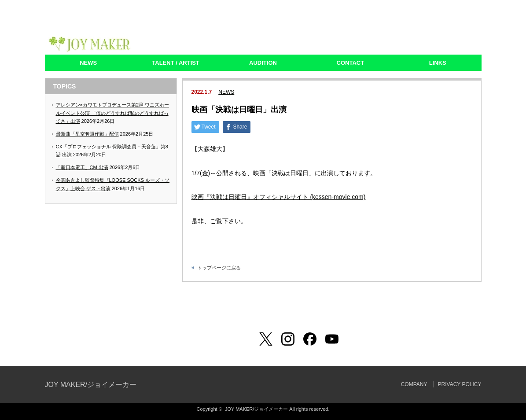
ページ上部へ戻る (518, 295)
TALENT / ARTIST (176, 63)
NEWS (88, 63)
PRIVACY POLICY (460, 384)
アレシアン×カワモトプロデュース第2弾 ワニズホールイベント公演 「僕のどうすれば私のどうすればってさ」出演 (113, 113)
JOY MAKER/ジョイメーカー (91, 385)
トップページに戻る (219, 268)
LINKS (438, 63)
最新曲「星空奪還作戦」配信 (87, 134)
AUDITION (263, 63)
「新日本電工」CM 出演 (82, 167)
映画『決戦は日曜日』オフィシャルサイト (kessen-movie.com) (279, 197)
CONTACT (351, 63)
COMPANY (414, 384)
